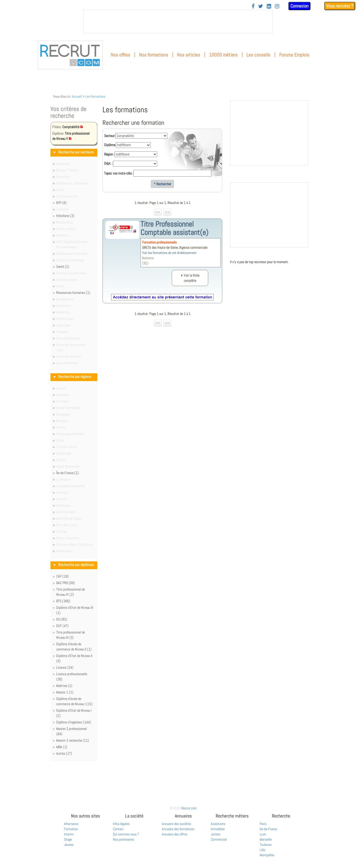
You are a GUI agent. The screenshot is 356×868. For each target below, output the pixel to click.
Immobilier (218, 829)
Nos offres (120, 55)
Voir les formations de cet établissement (169, 253)
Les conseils (258, 55)
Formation (71, 829)
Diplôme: (110, 145)
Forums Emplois (294, 55)
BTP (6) (61, 203)
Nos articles (189, 55)
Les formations (95, 96)
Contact (118, 829)
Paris (263, 824)
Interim (69, 834)
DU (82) (62, 619)
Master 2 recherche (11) (73, 740)
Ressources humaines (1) (73, 293)
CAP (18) (62, 576)
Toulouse (266, 845)
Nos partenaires (123, 839)
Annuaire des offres (175, 834)
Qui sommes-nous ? (126, 834)
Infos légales (121, 824)
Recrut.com (189, 808)
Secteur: (110, 136)
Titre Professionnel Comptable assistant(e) (174, 228)
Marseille (266, 839)
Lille (262, 850)
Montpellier (267, 855)
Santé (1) (63, 266)
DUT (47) (62, 626)
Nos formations (154, 55)
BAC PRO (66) (66, 583)
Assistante (218, 824)
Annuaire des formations (178, 829)
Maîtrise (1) (64, 686)
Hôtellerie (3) (65, 216)
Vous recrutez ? (340, 6)
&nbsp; (178, 22)
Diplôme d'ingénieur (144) (74, 722)
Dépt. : (109, 163)
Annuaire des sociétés (176, 824)
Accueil (77, 96)
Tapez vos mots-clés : (119, 173)
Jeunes (69, 845)
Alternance (71, 824)
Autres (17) (64, 753)
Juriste (215, 834)
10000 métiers (223, 55)
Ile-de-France (268, 829)
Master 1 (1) (65, 692)
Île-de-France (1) (68, 473)
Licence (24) (65, 667)
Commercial (219, 839)
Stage (68, 839)
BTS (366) (63, 601)
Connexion (299, 6)
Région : (109, 154)
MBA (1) (62, 747)
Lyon (263, 834)
